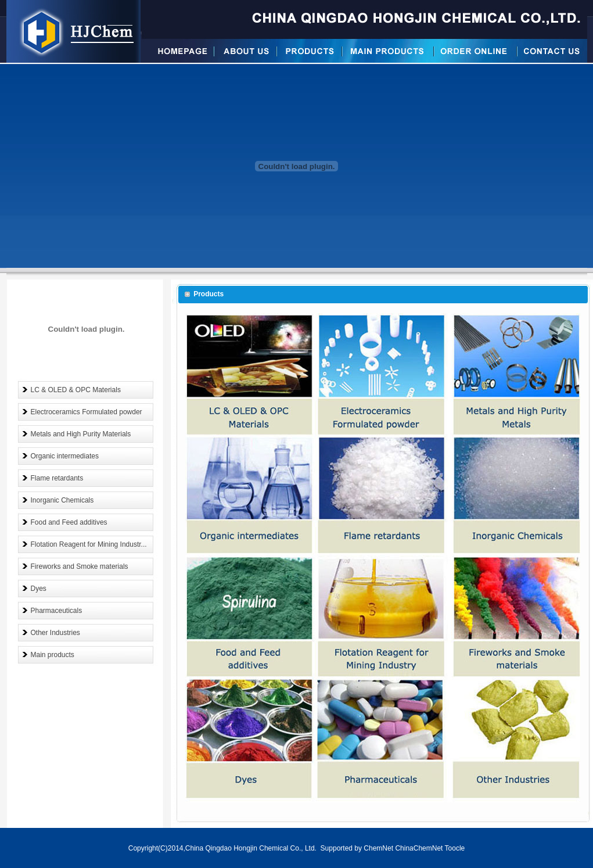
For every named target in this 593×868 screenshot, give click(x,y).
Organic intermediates (65, 456)
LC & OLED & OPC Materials (76, 390)
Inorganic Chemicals (62, 500)
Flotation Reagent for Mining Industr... (89, 544)
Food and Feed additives (69, 522)
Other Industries (55, 633)
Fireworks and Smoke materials (80, 566)
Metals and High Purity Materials (81, 434)
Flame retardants (57, 478)
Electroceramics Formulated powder (87, 412)
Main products (53, 655)
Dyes (39, 589)
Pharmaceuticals (57, 611)
